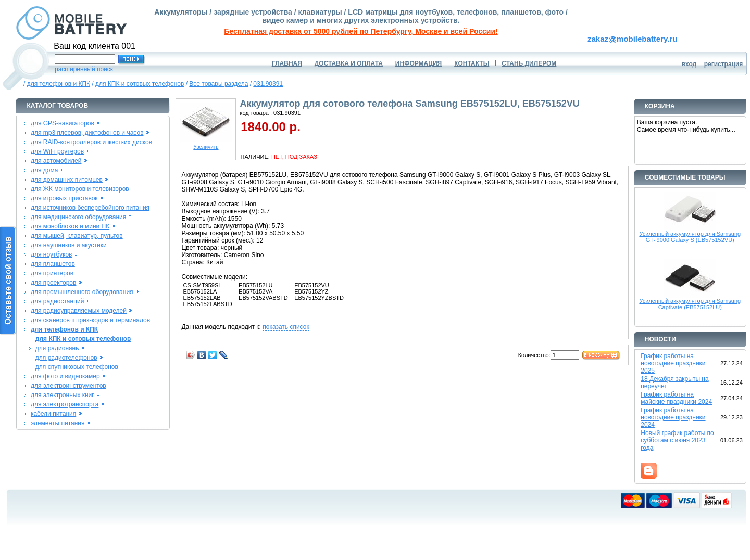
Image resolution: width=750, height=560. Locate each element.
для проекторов (54, 283)
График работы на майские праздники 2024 (676, 398)
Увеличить (206, 145)
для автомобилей (56, 161)
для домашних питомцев (67, 180)
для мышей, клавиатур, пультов (77, 236)
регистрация (724, 64)
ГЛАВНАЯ (287, 63)
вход (689, 64)
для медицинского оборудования (78, 217)
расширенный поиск (84, 69)
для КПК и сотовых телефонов (140, 84)
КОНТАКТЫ (472, 63)
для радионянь (57, 348)
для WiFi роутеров (57, 151)
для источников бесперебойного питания (90, 208)
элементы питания (58, 423)
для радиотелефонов (66, 358)
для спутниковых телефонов (77, 367)
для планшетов (53, 264)
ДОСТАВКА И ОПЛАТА (349, 63)
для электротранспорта (65, 404)
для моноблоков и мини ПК (70, 226)
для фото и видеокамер (65, 376)
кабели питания (53, 414)
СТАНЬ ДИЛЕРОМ (529, 63)
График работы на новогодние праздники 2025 (673, 363)
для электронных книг (63, 395)
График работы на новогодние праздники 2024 (673, 417)
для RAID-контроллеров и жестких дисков (91, 142)
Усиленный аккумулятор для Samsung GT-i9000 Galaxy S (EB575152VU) (690, 237)
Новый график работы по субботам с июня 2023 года (677, 440)
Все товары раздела (218, 84)
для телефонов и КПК (59, 84)
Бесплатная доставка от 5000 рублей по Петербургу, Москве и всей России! (361, 31)
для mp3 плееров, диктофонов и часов (87, 133)
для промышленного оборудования (82, 292)
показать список (286, 327)
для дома (44, 170)
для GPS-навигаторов (63, 123)
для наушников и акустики (69, 245)
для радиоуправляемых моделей (79, 311)
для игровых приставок (64, 198)
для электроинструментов (68, 386)
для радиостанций (58, 301)
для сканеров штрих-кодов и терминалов (90, 320)
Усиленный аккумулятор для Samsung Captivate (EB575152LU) (690, 304)
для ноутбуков (52, 254)
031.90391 (268, 84)
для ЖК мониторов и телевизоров (80, 189)
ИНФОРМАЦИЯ (418, 63)
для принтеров (52, 273)
